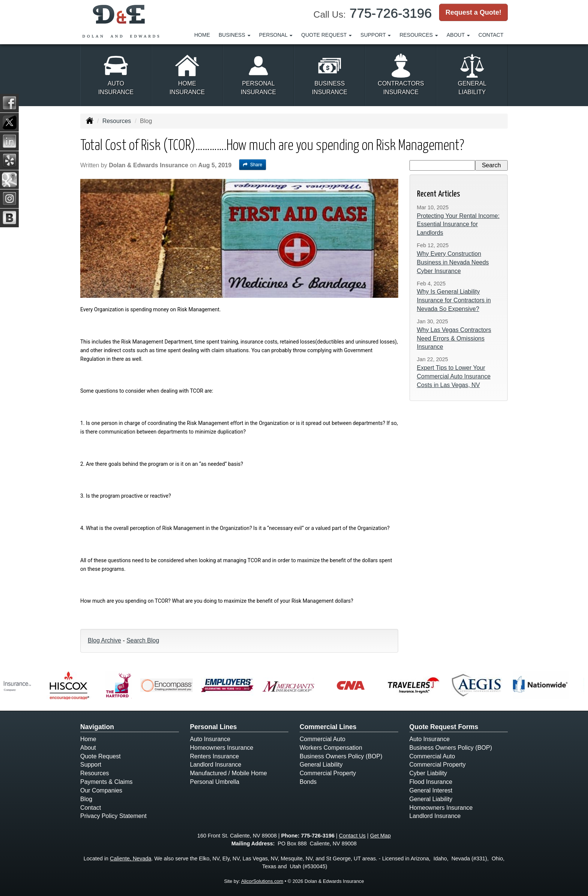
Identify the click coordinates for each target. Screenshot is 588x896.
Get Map (380, 836)
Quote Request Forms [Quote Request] (444, 727)
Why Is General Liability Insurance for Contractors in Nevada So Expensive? (454, 300)
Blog (86, 799)
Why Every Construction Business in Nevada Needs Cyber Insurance (453, 262)
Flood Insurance (431, 782)
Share (253, 165)
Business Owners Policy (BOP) (341, 756)
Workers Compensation (331, 748)
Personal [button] (276, 35)
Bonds (308, 782)
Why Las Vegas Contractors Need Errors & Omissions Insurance (454, 338)
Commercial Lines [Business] (328, 727)
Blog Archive (104, 640)
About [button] (458, 35)
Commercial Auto (322, 739)
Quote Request (100, 756)
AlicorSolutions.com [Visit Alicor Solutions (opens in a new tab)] (262, 881)
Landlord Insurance (216, 765)
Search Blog (143, 640)
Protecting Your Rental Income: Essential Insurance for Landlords (458, 224)
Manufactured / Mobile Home (229, 773)
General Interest (431, 790)
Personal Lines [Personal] (214, 727)
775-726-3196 (391, 13)
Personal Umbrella (215, 782)
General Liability (321, 765)
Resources (117, 121)
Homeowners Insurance (222, 748)
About (88, 748)
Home (202, 35)
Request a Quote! (473, 12)
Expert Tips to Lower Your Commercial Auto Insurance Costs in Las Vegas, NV (454, 376)
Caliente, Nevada (130, 858)
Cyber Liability (428, 773)
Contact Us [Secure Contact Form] (352, 836)
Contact (491, 35)
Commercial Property (328, 773)
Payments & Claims (106, 782)
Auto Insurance (210, 739)
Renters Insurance (215, 756)
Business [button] (235, 35)
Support (91, 765)
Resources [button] (419, 35)
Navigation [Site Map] (97, 727)
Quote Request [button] (326, 35)
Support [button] (376, 35)
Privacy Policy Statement (113, 816)
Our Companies (101, 790)
